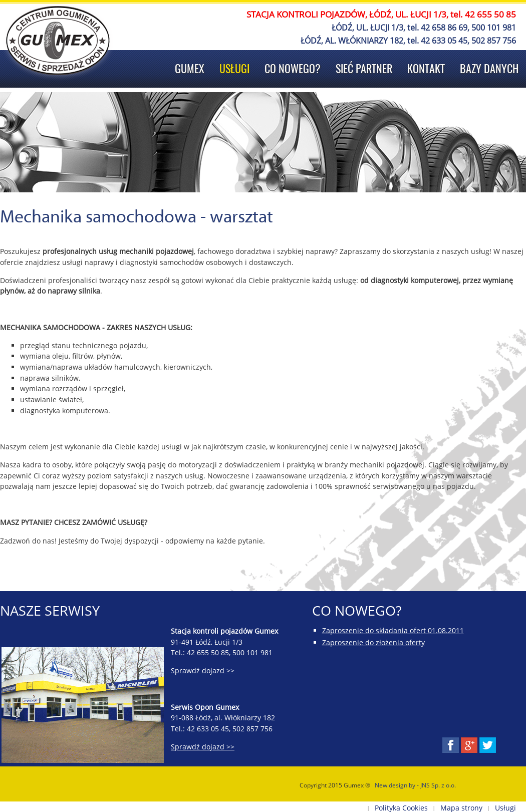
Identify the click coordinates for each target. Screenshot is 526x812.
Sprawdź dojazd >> (203, 670)
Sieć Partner (364, 69)
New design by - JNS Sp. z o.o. (415, 785)
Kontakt (426, 69)
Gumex (190, 69)
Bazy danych (489, 69)
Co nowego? (293, 69)
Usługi (234, 69)
